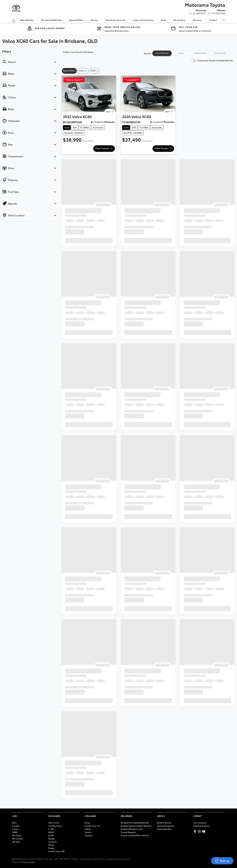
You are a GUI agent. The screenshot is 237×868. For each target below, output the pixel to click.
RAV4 (51, 832)
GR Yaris (16, 842)
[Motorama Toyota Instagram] (200, 831)
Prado (51, 848)
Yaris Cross (54, 823)
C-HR (51, 829)
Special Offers (76, 20)
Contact (213, 20)
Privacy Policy (85, 859)
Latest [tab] (181, 53)
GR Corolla (17, 838)
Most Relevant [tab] (162, 53)
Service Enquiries (166, 826)
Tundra (88, 832)
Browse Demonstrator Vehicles (136, 826)
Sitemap (75, 859)
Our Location (200, 823)
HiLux (51, 845)
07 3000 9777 (200, 13)
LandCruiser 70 (92, 826)
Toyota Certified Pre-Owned (135, 835)
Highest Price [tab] (201, 53)
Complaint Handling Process (117, 859)
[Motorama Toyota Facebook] (196, 831)
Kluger (52, 838)
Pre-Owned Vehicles (51, 20)
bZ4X (51, 835)
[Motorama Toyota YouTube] (204, 831)
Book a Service (164, 823)
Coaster (88, 835)
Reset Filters (69, 71)
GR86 (15, 832)
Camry (15, 829)
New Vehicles (27, 20)
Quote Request (128, 832)
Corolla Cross (55, 826)
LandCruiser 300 (56, 851)
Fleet (164, 20)
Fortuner (53, 842)
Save (110, 111)
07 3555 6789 (219, 13)
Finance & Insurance (143, 20)
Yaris (14, 823)
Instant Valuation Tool (132, 829)
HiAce (88, 829)
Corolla (16, 826)
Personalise (179, 20)
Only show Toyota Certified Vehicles (215, 60)
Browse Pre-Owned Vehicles (135, 823)
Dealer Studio (29, 862)
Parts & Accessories (115, 20)
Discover (197, 20)
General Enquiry (201, 826)
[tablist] (191, 53)
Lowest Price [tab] (220, 53)
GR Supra (17, 835)
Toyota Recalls (164, 829)
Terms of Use (98, 859)
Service (94, 20)
